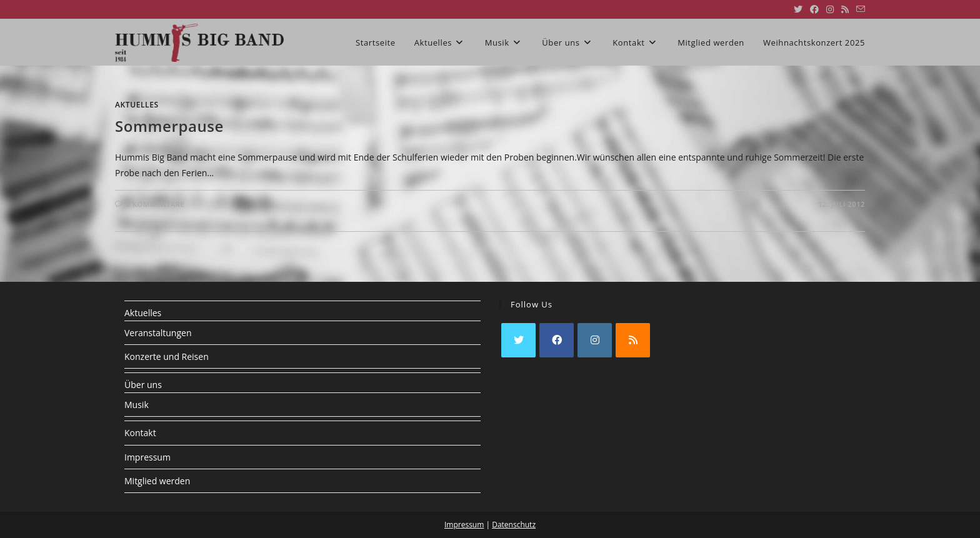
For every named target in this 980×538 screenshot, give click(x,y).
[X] (518, 340)
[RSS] (633, 340)
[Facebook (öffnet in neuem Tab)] (814, 9)
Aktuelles (137, 105)
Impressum (147, 457)
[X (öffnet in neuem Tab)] (798, 9)
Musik (137, 405)
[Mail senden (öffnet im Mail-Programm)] (859, 9)
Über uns (143, 385)
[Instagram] (595, 340)
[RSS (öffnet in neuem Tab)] (845, 9)
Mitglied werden (157, 481)
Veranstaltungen (158, 333)
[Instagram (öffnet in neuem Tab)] (830, 9)
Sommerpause (169, 126)
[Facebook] (557, 340)
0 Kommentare (156, 204)
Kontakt (140, 433)
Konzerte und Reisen (167, 356)
